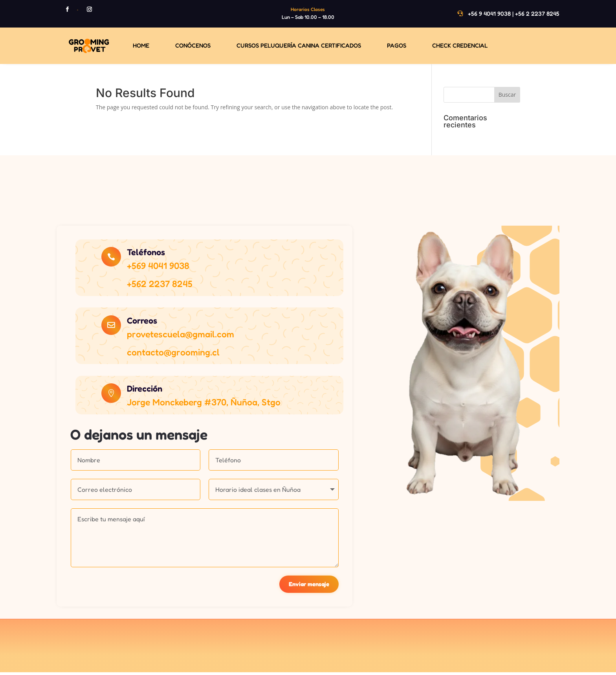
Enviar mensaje (309, 586)
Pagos (397, 45)
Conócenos (193, 45)
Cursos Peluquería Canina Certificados (299, 45)
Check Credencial (460, 45)
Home (141, 45)
